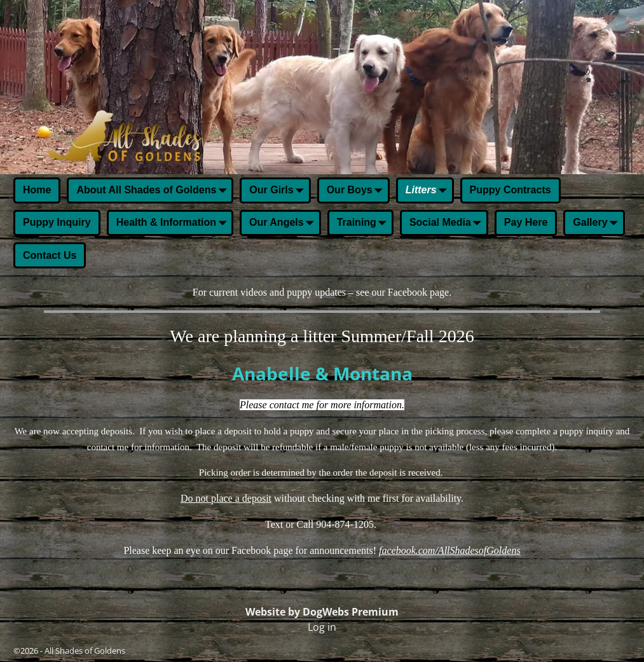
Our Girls (279, 191)
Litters (429, 191)
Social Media (448, 224)
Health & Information (174, 224)
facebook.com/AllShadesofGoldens (450, 550)
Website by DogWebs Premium (322, 612)
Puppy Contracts (510, 190)
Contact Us (50, 255)
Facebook (408, 292)
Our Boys (357, 191)
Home (37, 190)
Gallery (598, 224)
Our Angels (284, 224)
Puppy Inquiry (57, 222)
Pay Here (526, 222)
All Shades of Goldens (85, 651)
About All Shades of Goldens (154, 191)
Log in (322, 627)
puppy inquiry (586, 431)
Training (364, 224)
